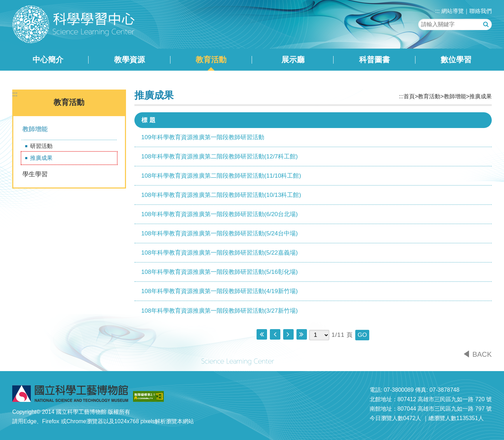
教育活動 (211, 60)
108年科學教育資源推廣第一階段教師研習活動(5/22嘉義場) (220, 253)
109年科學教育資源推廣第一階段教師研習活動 (203, 137)
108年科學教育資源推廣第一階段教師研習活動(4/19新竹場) (220, 291)
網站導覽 (453, 11)
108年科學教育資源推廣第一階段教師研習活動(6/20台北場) (220, 214)
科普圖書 (374, 60)
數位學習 (456, 60)
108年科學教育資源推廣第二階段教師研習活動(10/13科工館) (221, 195)
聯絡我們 (481, 11)
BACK (482, 354)
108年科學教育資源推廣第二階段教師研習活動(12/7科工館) (220, 157)
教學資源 (129, 60)
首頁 (409, 96)
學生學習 (35, 174)
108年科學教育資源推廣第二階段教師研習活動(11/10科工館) (221, 176)
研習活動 (41, 146)
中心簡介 (48, 60)
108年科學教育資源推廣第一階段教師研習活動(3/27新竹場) (220, 311)
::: (437, 11)
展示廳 (293, 60)
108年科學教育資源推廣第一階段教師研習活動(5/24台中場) (220, 233)
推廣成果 (41, 158)
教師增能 (35, 129)
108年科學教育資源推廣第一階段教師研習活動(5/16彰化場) (220, 272)
